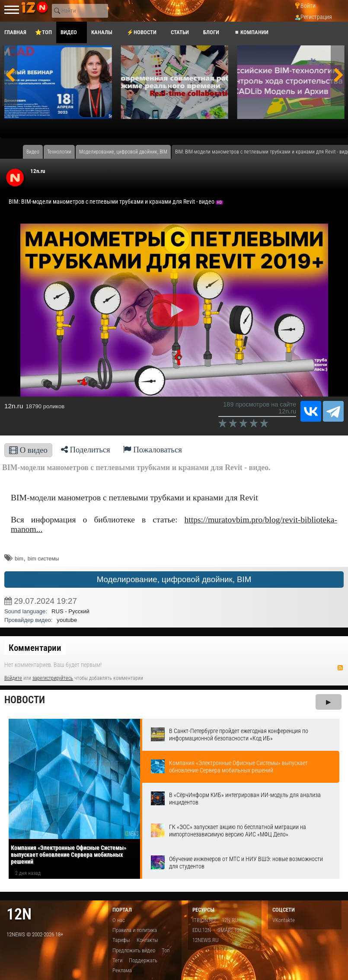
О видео (28, 450)
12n (19, 914)
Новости (25, 700)
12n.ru (38, 171)
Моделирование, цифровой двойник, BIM (174, 579)
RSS (340, 668)
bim (19, 559)
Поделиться (86, 450)
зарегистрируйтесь (53, 678)
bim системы (43, 559)
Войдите (13, 678)
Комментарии (35, 648)
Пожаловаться (153, 450)
